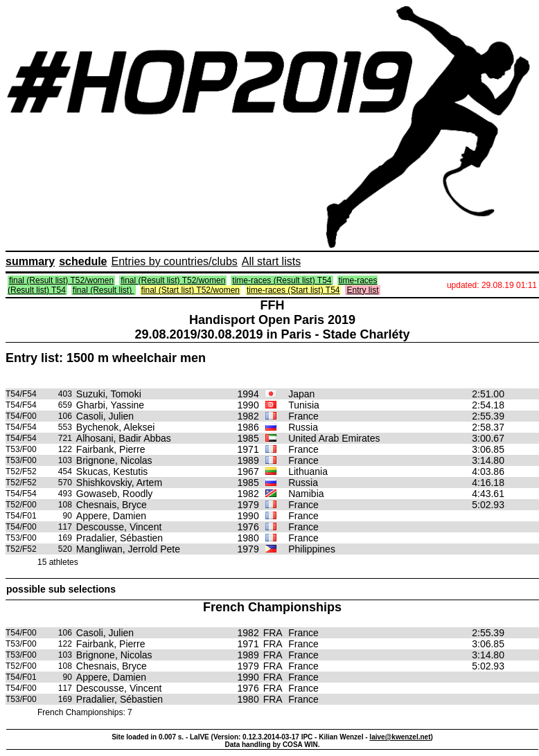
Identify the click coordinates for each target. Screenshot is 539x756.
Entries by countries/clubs (175, 261)
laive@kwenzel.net (400, 737)
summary (30, 261)
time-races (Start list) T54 (293, 290)
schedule (83, 261)
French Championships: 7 (85, 712)
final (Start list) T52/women (191, 290)
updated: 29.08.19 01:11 (492, 285)
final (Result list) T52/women (61, 280)
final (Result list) (104, 290)
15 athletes (58, 562)
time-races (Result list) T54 (282, 280)
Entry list (362, 290)
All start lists (271, 261)
